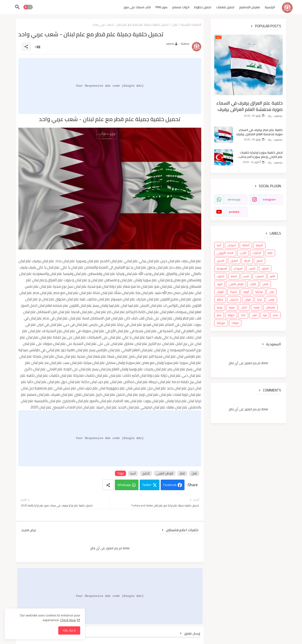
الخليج (146, 473)
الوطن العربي (165, 473)
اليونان (220, 292)
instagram (269, 199)
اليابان (253, 284)
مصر (275, 315)
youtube (234, 212)
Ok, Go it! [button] (69, 630)
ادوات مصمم (181, 7)
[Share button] (108, 485)
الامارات (257, 253)
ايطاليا (220, 300)
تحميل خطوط (203, 7)
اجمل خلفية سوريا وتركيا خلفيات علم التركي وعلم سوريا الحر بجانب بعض (261, 155)
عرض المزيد (29, 530)
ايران (272, 292)
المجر (246, 276)
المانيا (234, 276)
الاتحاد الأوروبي (225, 253)
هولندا (235, 323)
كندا (243, 315)
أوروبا (246, 292)
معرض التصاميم (250, 7)
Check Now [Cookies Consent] (68, 620)
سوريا (232, 307)
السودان (238, 268)
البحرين (220, 261)
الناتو (273, 276)
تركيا (260, 300)
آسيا (133, 473)
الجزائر (247, 261)
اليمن (265, 284)
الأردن (243, 253)
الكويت (221, 276)
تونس (271, 300)
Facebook (170, 485)
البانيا (270, 253)
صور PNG (161, 7)
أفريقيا (259, 245)
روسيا (220, 307)
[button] (28, 7)
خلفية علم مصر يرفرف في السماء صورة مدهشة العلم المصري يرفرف (259, 132)
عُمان (244, 307)
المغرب (260, 276)
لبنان (175, 24)
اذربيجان (232, 245)
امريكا (233, 292)
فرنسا (257, 307)
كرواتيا (231, 315)
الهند (220, 284)
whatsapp (234, 199)
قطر (182, 473)
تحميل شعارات (225, 7)
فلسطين (271, 307)
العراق (265, 268)
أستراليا (246, 245)
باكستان (234, 300)
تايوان (248, 300)
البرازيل (234, 261)
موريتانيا (221, 323)
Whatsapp (124, 485)
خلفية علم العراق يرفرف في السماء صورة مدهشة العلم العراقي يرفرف (250, 106)
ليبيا (265, 315)
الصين (252, 268)
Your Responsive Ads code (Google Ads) (110, 86)
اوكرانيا (259, 292)
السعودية (222, 268)
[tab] (270, 8)
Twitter (147, 485)
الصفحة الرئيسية (191, 24)
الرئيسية (270, 7)
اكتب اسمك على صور (137, 7)
